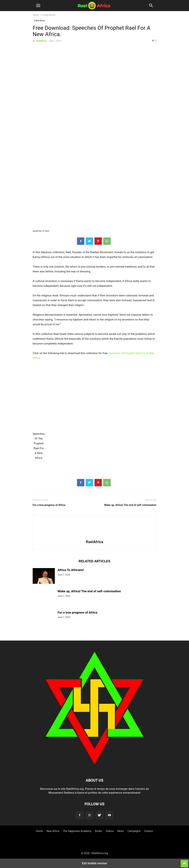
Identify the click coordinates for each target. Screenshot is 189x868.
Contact (148, 831)
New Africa (53, 831)
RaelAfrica (41, 41)
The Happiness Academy (77, 831)
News (120, 831)
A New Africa (49, 15)
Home (36, 15)
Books (99, 831)
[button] (38, 6)
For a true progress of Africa (49, 505)
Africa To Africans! (71, 570)
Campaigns (134, 831)
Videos (110, 831)
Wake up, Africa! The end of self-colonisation (130, 505)
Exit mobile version (94, 863)
